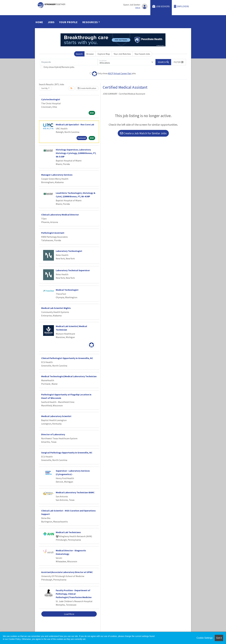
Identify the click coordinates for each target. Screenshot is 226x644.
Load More (69, 614)
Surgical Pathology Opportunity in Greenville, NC (67, 453)
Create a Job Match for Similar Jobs (143, 133)
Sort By (45, 88)
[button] (179, 62)
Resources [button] (90, 22)
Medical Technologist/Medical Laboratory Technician (69, 376)
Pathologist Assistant (53, 233)
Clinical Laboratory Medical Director (60, 215)
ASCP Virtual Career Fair (120, 73)
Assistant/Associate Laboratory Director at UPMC (67, 572)
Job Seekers (161, 6)
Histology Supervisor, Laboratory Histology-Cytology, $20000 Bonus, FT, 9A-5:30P (76, 153)
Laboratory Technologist (69, 251)
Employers (181, 6)
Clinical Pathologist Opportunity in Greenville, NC (67, 358)
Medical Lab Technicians (68, 532)
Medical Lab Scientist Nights (56, 308)
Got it (219, 638)
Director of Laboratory (53, 434)
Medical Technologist (67, 290)
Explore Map (104, 54)
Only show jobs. (113, 74)
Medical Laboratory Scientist (56, 416)
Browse (90, 54)
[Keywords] (69, 62)
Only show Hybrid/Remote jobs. (59, 67)
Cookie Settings (205, 638)
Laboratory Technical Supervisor (73, 270)
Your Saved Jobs (142, 54)
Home (39, 22)
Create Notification (87, 88)
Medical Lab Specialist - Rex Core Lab (75, 124)
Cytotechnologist (51, 99)
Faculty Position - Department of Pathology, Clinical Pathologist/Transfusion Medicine (74, 594)
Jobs (51, 22)
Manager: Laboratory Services (57, 175)
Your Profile (68, 22)
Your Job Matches (122, 54)
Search (79, 54)
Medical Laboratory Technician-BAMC (75, 492)
